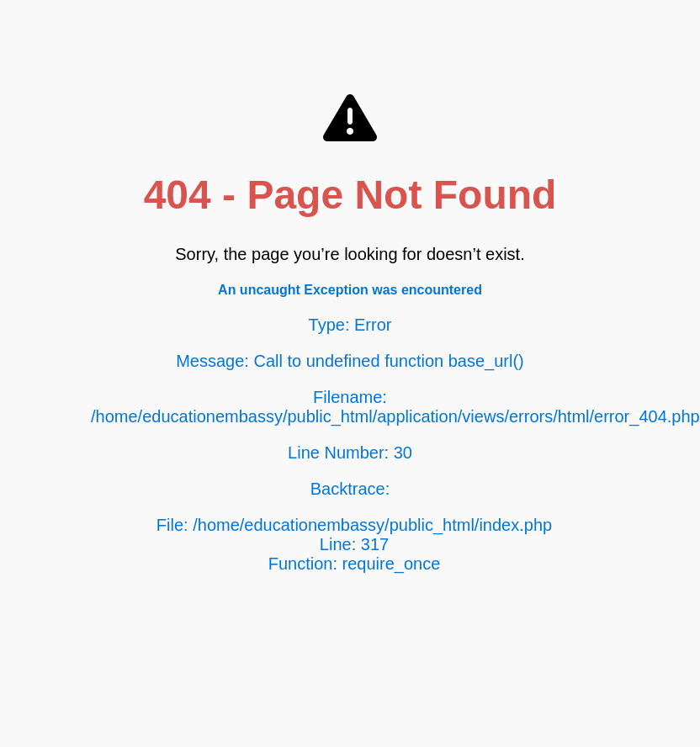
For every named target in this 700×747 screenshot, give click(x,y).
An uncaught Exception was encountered (350, 290)
